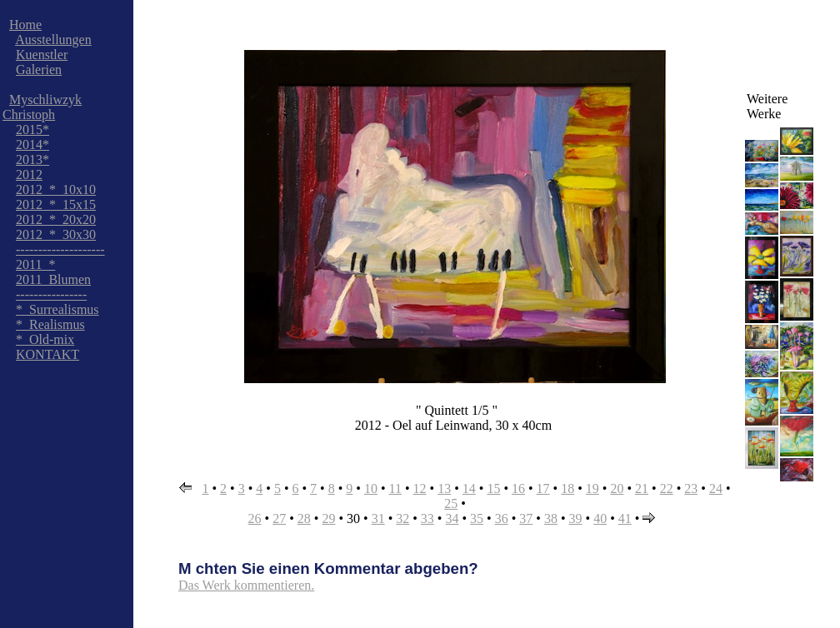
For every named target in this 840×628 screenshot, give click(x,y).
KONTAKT (47, 354)
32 (402, 518)
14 (469, 488)
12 (420, 488)
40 (600, 518)
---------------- (51, 294)
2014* (32, 145)
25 (451, 503)
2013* (32, 159)
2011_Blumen (53, 279)
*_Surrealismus (57, 309)
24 (716, 488)
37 (526, 518)
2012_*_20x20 (56, 219)
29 (328, 518)
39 (576, 518)
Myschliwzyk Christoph (42, 107)
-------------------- (60, 249)
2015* (32, 130)
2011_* (35, 264)
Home (25, 25)
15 (493, 488)
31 (378, 518)
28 (304, 518)
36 (502, 518)
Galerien (39, 70)
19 (592, 488)
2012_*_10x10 (56, 189)
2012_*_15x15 (56, 204)
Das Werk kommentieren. (246, 585)
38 (551, 518)
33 (427, 518)
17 (543, 488)
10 (371, 488)
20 (617, 488)
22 (667, 488)
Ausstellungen (53, 40)
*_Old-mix (45, 339)
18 (567, 488)
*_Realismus (50, 324)
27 (279, 518)
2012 (29, 174)
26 (255, 518)
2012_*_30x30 (56, 234)
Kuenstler (42, 55)
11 (395, 488)
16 (518, 488)
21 (642, 488)
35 (477, 518)
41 (625, 518)
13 (444, 488)
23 (691, 488)
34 (452, 518)
